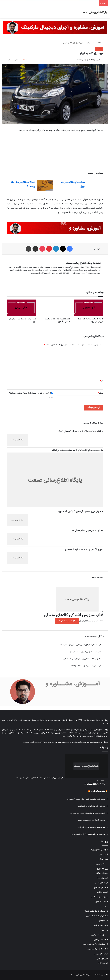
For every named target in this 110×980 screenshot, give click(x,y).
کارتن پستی (103, 854)
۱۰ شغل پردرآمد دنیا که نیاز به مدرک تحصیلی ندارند (81, 431)
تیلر (106, 906)
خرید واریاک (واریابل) (100, 850)
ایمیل (101, 393)
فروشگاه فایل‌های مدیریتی (44, 733)
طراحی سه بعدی (102, 902)
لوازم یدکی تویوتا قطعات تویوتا (96, 911)
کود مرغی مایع (102, 878)
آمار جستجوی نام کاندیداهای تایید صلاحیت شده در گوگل (78, 450)
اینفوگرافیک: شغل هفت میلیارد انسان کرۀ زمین (58, 320)
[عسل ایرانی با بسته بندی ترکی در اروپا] (21, 308)
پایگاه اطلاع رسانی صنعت (80, 975)
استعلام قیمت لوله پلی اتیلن (97, 916)
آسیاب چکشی (103, 892)
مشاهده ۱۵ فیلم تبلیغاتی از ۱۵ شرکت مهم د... (88, 834)
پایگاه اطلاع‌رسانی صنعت (98, 720)
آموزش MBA (103, 963)
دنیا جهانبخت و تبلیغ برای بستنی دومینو (85, 652)
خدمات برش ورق (101, 864)
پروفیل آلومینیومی (101, 954)
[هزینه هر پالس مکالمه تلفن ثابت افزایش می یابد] (89, 308)
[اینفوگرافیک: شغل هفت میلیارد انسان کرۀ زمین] (55, 308)
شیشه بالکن (103, 921)
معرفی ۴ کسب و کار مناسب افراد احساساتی (84, 549)
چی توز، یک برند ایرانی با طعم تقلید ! (91, 806)
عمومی (83, 43)
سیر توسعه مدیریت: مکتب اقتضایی (92, 827)
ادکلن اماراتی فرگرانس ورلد (98, 949)
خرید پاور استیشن (101, 887)
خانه (101, 43)
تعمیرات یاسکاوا (102, 873)
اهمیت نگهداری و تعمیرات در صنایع (92, 820)
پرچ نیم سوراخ (102, 869)
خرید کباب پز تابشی (100, 925)
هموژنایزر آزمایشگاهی (99, 897)
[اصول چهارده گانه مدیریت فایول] (95, 185)
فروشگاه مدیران (26, 733)
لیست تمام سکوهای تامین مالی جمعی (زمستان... (86, 799)
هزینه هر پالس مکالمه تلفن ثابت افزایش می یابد (90, 320)
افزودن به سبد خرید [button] (67, 621)
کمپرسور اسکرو (102, 958)
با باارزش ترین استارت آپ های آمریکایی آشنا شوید (81, 512)
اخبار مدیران (92, 43)
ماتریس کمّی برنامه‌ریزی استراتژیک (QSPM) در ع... (81, 659)
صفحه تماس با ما (62, 742)
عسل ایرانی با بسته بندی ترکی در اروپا (23, 320)
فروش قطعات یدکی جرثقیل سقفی (95, 944)
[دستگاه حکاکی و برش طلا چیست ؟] (45, 185)
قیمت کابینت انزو (101, 883)
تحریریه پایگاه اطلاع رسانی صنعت (89, 60)
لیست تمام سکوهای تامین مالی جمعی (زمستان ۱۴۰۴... (79, 645)
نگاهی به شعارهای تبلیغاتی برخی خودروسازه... (87, 813)
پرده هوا (105, 930)
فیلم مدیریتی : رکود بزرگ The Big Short (85, 666)
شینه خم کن (103, 859)
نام (102, 381)
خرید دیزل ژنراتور (101, 939)
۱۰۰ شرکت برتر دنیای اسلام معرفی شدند (86, 531)
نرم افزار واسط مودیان (100, 935)
